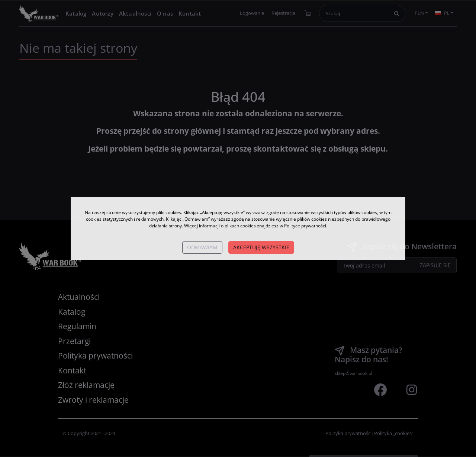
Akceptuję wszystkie (261, 247)
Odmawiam (202, 247)
